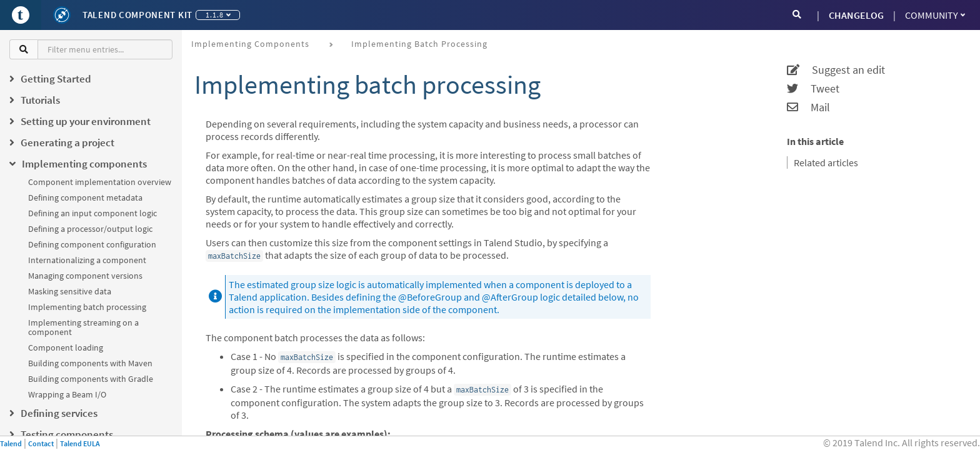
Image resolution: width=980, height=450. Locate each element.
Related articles (826, 162)
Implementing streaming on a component (83, 327)
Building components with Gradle (91, 379)
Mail (808, 107)
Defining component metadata (85, 197)
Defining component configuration (92, 244)
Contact (41, 443)
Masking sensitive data (70, 291)
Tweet (813, 89)
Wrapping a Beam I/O (67, 394)
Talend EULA (80, 443)
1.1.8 (218, 15)
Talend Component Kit (137, 15)
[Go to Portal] (21, 15)
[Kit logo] (62, 15)
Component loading (66, 347)
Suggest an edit (836, 70)
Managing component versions (85, 276)
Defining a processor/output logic (90, 229)
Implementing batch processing (87, 307)
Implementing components (250, 44)
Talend (11, 443)
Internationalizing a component (87, 260)
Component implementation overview (100, 182)
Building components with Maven (90, 363)
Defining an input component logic (92, 213)
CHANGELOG (856, 15)
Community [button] (935, 15)
